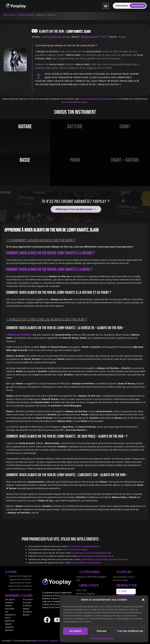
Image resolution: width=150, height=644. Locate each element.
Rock (122, 37)
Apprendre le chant (20, 583)
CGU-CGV (81, 590)
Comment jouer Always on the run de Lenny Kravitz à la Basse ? (49, 270)
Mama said (90, 37)
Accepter (76, 631)
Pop (92, 577)
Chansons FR (83, 577)
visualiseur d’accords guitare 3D (91, 553)
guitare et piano (118, 559)
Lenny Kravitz (26, 15)
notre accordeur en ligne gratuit (98, 99)
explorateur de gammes (86, 563)
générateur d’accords (94, 559)
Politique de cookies (102, 638)
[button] (143, 600)
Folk (78, 580)
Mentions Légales (85, 594)
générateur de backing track (96, 556)
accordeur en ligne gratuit (83, 546)
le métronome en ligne (75, 102)
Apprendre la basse (20, 589)
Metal (103, 577)
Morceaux (9, 15)
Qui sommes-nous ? (124, 577)
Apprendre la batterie (20, 586)
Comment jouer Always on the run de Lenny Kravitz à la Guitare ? (50, 253)
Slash (87, 32)
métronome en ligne (75, 550)
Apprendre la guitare (20, 576)
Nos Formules (120, 580)
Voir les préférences (130, 631)
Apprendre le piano (20, 579)
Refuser (102, 631)
